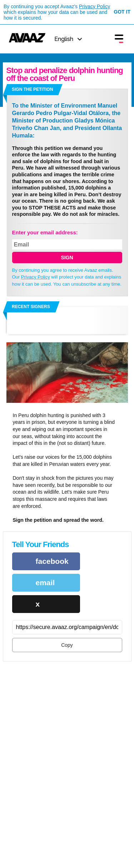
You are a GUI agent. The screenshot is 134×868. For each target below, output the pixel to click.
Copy (67, 645)
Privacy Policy (95, 6)
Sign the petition (32, 89)
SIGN (67, 258)
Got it (122, 12)
